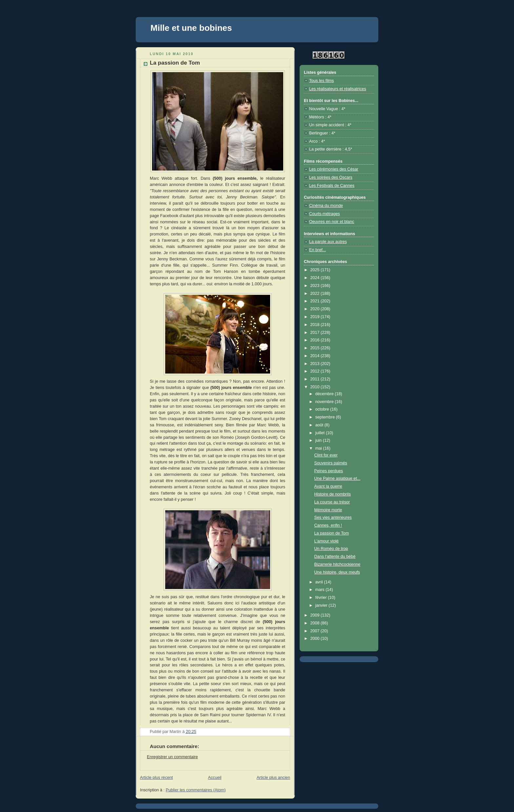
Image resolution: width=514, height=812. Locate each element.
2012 (316, 371)
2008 (316, 623)
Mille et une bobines (191, 28)
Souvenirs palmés (331, 463)
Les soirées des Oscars (331, 177)
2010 (316, 387)
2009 (316, 615)
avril (320, 582)
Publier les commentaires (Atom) (196, 790)
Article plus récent (156, 778)
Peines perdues (329, 471)
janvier (322, 605)
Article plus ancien (273, 778)
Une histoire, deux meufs (337, 572)
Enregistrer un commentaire (172, 757)
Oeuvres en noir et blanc (332, 222)
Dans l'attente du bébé (335, 557)
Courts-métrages (325, 214)
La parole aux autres (328, 242)
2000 (316, 639)
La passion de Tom (332, 533)
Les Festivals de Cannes (332, 186)
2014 (316, 356)
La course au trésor (332, 502)
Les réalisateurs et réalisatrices (338, 89)
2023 (316, 286)
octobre (323, 409)
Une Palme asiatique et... (337, 478)
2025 (316, 270)
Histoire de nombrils (333, 494)
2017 (316, 333)
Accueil (215, 778)
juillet (321, 433)
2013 (316, 364)
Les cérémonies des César (334, 169)
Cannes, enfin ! (328, 525)
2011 (316, 379)
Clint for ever (326, 455)
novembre (325, 402)
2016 (316, 340)
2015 (316, 348)
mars (321, 590)
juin (319, 440)
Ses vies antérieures (333, 518)
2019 (316, 317)
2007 (316, 631)
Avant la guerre (328, 486)
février (322, 598)
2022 (316, 294)
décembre (325, 394)
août (320, 425)
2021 (316, 301)
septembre (326, 417)
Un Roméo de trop (331, 549)
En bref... (317, 250)
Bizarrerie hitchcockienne (337, 564)
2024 (316, 278)
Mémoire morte (328, 510)
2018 (316, 325)
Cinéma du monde (326, 206)
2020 (316, 309)
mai (319, 448)
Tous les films (322, 81)
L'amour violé (327, 541)
